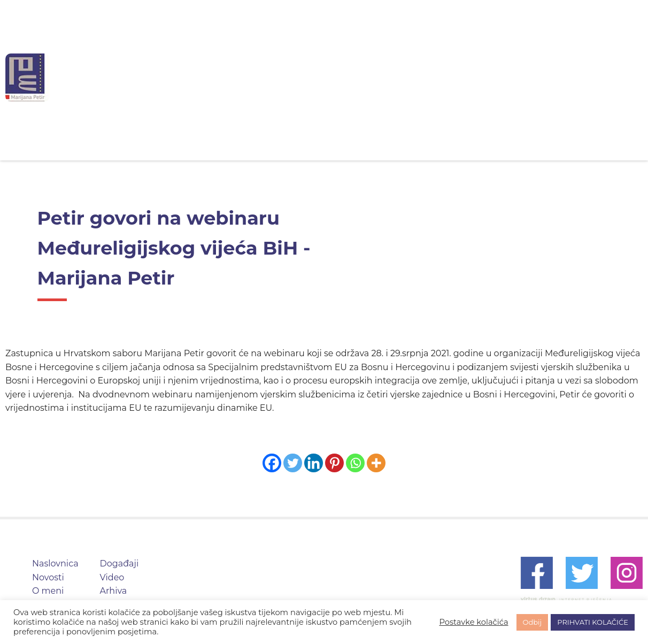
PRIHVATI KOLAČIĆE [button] (593, 622)
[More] (376, 463)
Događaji (405, 77)
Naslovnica (216, 77)
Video (465, 77)
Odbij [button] (533, 622)
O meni (343, 77)
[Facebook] (272, 463)
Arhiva (518, 77)
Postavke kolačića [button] (473, 622)
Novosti (283, 77)
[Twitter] (293, 463)
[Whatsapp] (355, 463)
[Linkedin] (314, 463)
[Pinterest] (334, 463)
